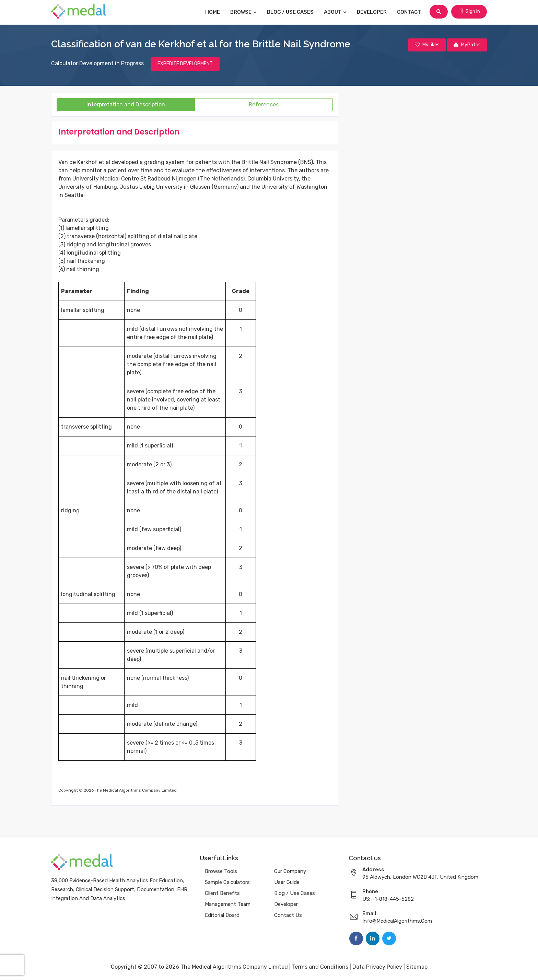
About (336, 12)
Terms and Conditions (320, 967)
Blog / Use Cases (291, 12)
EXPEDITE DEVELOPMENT (185, 64)
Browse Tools (221, 872)
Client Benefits (222, 894)
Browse (244, 12)
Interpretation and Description (126, 105)
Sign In (469, 12)
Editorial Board (222, 915)
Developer (372, 12)
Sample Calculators (227, 883)
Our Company (290, 872)
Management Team (228, 905)
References (264, 105)
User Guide (287, 883)
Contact (410, 12)
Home (213, 12)
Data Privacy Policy (377, 967)
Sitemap (417, 967)
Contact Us (288, 915)
